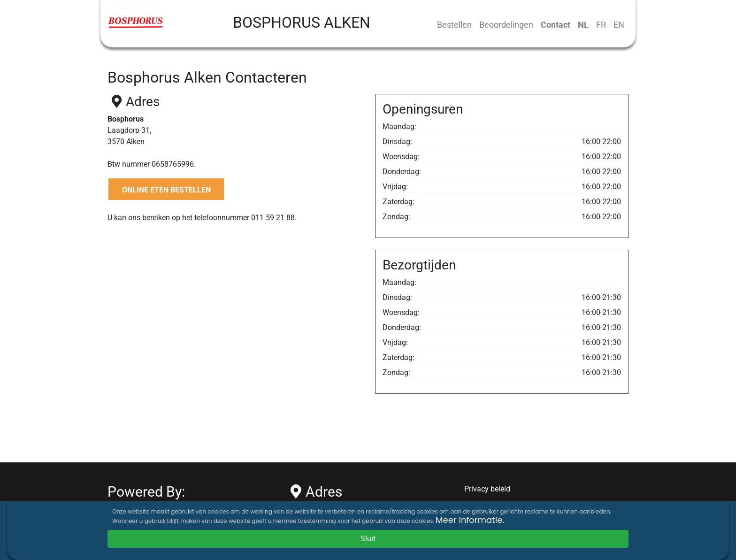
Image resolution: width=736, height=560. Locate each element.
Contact (556, 25)
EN (619, 25)
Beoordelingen (506, 25)
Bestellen (454, 25)
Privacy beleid (487, 489)
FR (601, 25)
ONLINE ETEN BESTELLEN (166, 190)
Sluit (368, 539)
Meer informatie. (470, 520)
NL (583, 25)
